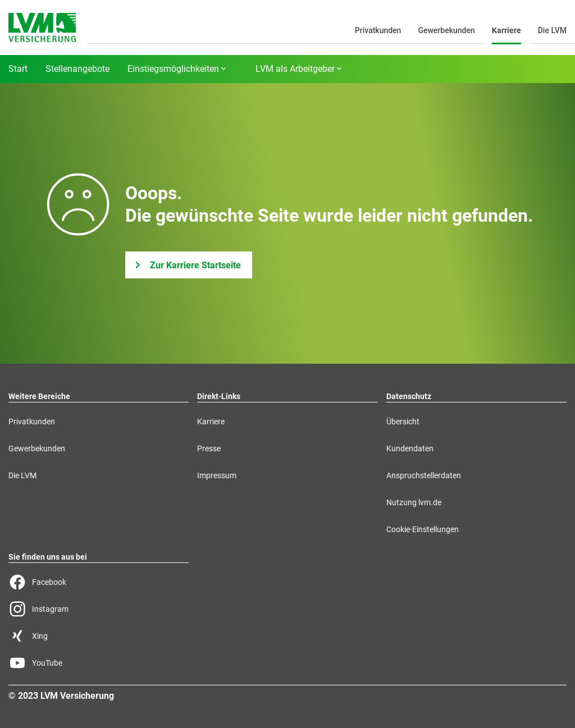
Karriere (506, 30)
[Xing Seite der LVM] (99, 636)
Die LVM (552, 30)
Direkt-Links (219, 396)
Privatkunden (378, 30)
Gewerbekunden (446, 30)
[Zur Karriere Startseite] (189, 265)
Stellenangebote (77, 69)
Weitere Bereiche (39, 396)
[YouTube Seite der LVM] (99, 663)
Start (18, 69)
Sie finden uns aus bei (48, 557)
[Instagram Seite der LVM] (99, 609)
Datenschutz (409, 396)
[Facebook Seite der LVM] (99, 582)
